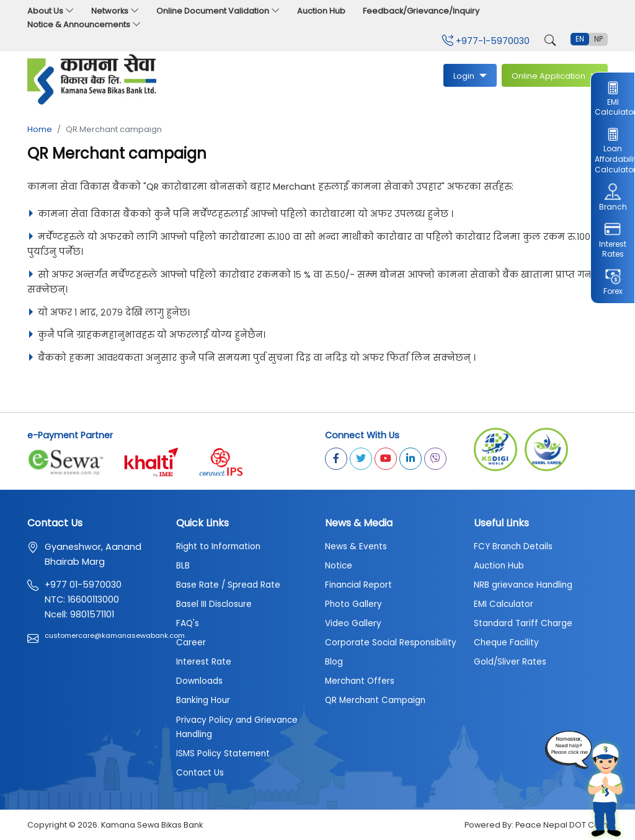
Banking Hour (203, 700)
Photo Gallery (353, 604)
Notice (339, 566)
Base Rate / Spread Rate (228, 585)
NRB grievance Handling (523, 585)
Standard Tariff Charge (523, 623)
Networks (115, 11)
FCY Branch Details (513, 546)
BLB (183, 566)
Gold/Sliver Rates (510, 662)
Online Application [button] (549, 76)
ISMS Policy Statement (223, 754)
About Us (51, 11)
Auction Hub (321, 11)
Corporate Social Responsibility (391, 643)
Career (191, 643)
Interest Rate (204, 662)
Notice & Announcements (84, 24)
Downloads (199, 681)
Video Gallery (353, 623)
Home (40, 129)
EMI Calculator (612, 98)
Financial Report (358, 585)
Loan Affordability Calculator (612, 150)
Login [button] (465, 76)
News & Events (356, 546)
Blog (334, 662)
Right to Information (218, 546)
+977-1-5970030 (486, 41)
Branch (613, 197)
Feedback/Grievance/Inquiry (421, 11)
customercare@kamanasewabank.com (115, 635)
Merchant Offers (360, 681)
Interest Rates (613, 240)
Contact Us (200, 773)
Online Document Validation (218, 11)
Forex (613, 282)
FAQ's (188, 623)
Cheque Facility (506, 643)
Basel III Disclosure (214, 604)
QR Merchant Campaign (375, 700)
